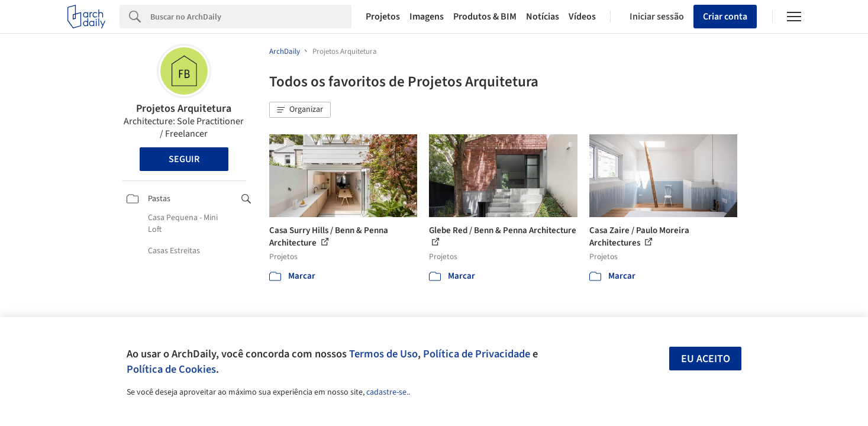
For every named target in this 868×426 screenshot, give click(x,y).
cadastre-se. (387, 392)
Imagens (427, 17)
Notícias (543, 17)
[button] (300, 110)
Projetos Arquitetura (184, 109)
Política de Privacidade (477, 354)
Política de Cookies (171, 369)
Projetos (383, 17)
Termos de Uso (383, 354)
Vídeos (582, 17)
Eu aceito (706, 359)
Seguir (184, 159)
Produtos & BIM (485, 17)
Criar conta (725, 17)
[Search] (251, 17)
